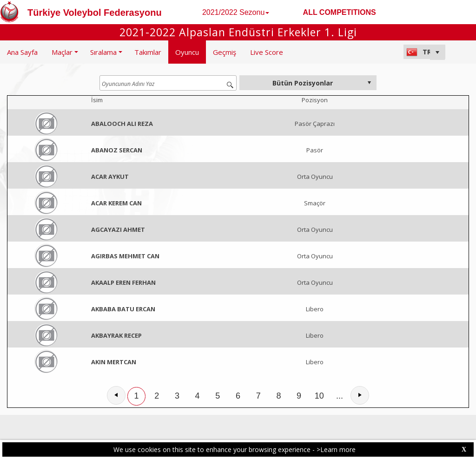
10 (319, 396)
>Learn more (336, 449)
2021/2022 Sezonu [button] (236, 12)
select (369, 83)
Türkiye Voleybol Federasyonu (95, 13)
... (340, 396)
